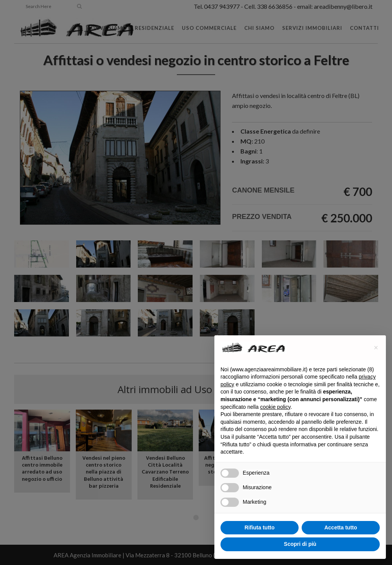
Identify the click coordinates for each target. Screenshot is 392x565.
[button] (376, 348)
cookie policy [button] (275, 407)
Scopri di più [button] (300, 544)
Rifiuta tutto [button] (260, 527)
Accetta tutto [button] (341, 527)
